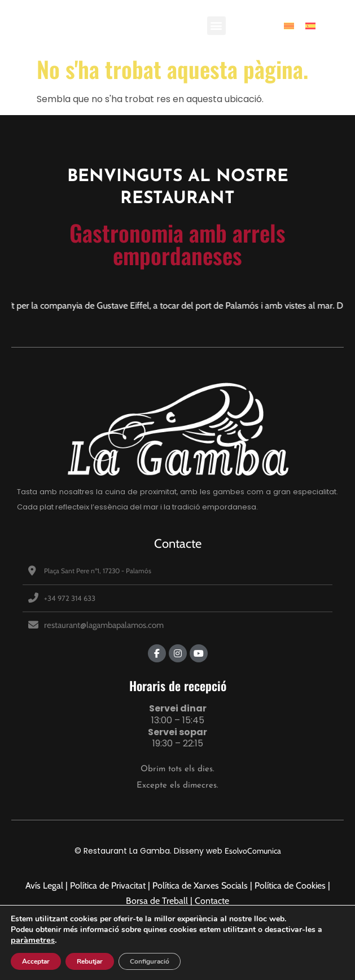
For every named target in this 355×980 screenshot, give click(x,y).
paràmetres (33, 940)
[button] (216, 26)
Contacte (178, 544)
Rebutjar (90, 961)
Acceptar (36, 961)
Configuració (150, 961)
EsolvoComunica (253, 851)
